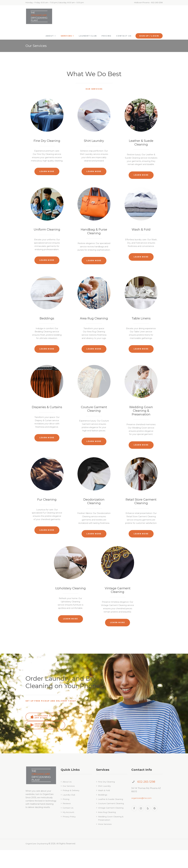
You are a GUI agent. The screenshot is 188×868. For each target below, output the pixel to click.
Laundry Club (69, 813)
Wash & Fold (141, 235)
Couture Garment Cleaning (94, 419)
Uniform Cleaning (47, 235)
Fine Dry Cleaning (47, 141)
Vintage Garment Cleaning (118, 611)
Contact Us (68, 826)
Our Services (69, 804)
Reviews (67, 821)
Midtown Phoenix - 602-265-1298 (148, 2)
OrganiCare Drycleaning (37, 862)
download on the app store (44, 743)
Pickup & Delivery (71, 808)
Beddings (47, 326)
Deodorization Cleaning (94, 516)
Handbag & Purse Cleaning (94, 237)
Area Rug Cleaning (94, 326)
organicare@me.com (142, 816)
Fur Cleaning (47, 515)
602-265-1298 (146, 800)
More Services (105, 842)
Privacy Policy (69, 835)
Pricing (66, 817)
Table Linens (141, 326)
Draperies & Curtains (47, 417)
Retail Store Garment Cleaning (141, 516)
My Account (68, 830)
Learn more (47, 172)
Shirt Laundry (94, 141)
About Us (67, 800)
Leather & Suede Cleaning (141, 143)
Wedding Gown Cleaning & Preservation (141, 420)
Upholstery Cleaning (70, 609)
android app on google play (84, 743)
